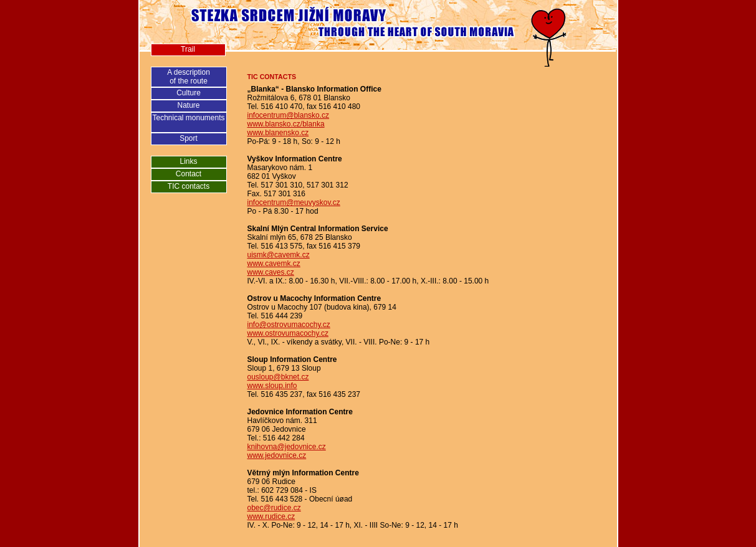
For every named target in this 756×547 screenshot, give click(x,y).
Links (188, 161)
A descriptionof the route (189, 77)
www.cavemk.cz (274, 264)
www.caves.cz (271, 272)
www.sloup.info (272, 386)
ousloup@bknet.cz (278, 377)
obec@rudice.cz (274, 508)
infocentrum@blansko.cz (289, 115)
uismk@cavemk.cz (279, 255)
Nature (188, 105)
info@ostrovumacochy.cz (289, 325)
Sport (189, 138)
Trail (188, 49)
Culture (189, 93)
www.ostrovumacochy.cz (288, 333)
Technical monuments (188, 118)
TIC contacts (189, 186)
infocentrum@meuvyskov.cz (294, 202)
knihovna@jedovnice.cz (287, 447)
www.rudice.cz (271, 516)
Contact (189, 174)
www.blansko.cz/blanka (286, 124)
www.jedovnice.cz (277, 455)
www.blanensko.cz (278, 133)
